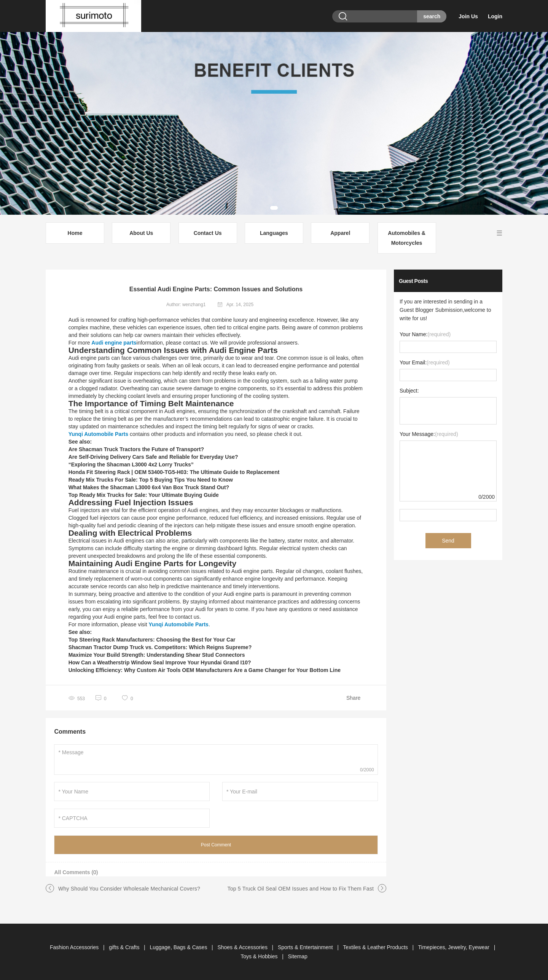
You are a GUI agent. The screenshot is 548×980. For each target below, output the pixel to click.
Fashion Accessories (75, 947)
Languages (274, 233)
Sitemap (297, 956)
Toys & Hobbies (260, 956)
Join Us (468, 16)
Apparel (340, 233)
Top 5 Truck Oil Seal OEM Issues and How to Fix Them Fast (301, 889)
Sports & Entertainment (306, 947)
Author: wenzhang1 (186, 305)
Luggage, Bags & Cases (179, 947)
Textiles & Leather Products (376, 947)
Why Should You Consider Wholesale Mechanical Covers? (129, 889)
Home (75, 233)
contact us (187, 617)
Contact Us (208, 233)
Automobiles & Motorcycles (407, 238)
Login (495, 16)
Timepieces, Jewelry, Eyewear (455, 947)
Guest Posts (413, 281)
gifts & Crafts (125, 947)
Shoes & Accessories (243, 947)
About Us (141, 233)
